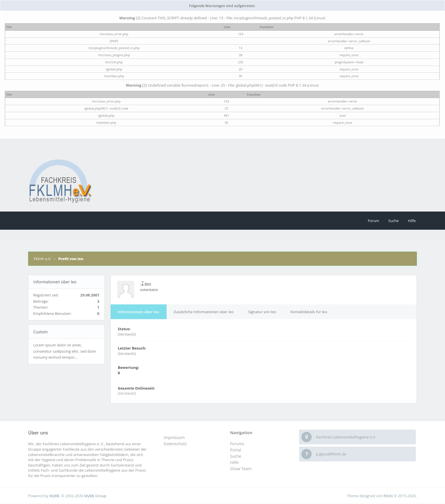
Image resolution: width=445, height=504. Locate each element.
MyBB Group (95, 496)
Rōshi (388, 496)
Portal (236, 450)
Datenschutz (175, 444)
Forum (373, 221)
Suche (393, 221)
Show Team (241, 469)
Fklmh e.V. (43, 259)
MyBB (54, 496)
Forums (237, 444)
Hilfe (412, 221)
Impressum (174, 437)
